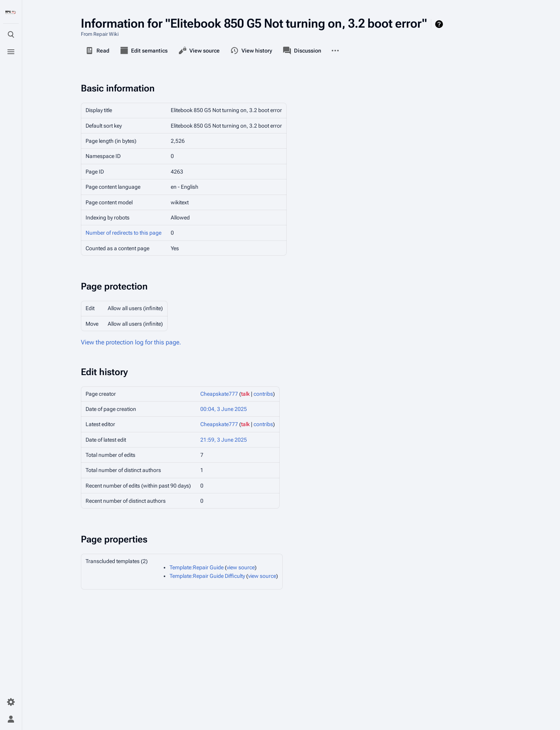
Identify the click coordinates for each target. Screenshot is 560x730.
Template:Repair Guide (197, 567)
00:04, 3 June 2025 (224, 409)
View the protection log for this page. (131, 342)
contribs (263, 394)
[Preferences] (11, 702)
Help (440, 24)
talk (245, 394)
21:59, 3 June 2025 (224, 440)
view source (241, 567)
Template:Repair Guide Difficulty (207, 576)
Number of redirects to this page (123, 233)
